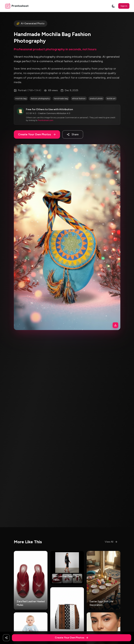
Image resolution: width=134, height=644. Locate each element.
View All (111, 542)
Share (73, 134)
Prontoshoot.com (46, 120)
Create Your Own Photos (37, 134)
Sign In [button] (124, 6)
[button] (67, 237)
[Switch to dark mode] (113, 6)
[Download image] (115, 325)
